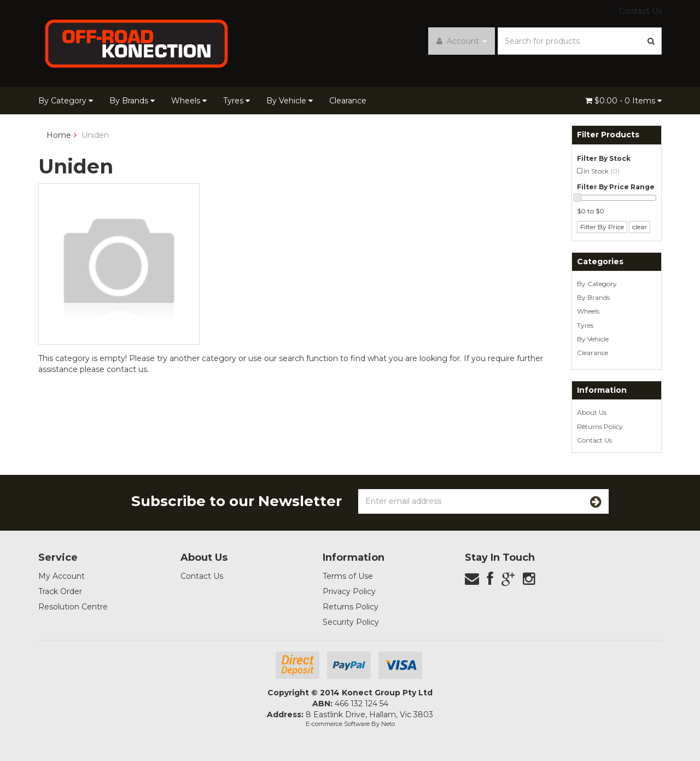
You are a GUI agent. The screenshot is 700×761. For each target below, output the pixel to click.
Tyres (237, 101)
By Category (66, 101)
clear (640, 227)
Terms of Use (348, 576)
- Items (623, 101)
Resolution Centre (73, 607)
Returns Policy (600, 426)
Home (59, 135)
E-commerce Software (338, 724)
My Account (62, 576)
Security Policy (351, 622)
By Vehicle (290, 101)
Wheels (189, 101)
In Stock (602, 171)
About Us (592, 412)
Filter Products (608, 135)
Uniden (95, 135)
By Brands (132, 101)
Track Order (60, 591)
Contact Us (640, 11)
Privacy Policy (349, 591)
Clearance (348, 101)
